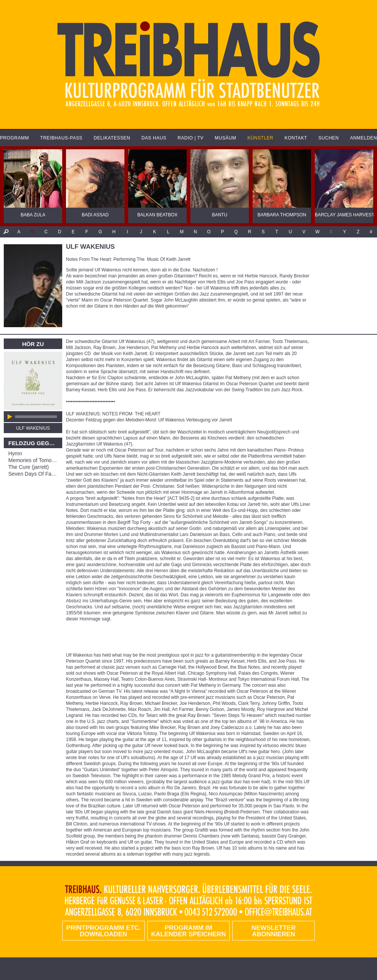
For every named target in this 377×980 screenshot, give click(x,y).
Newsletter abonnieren (274, 931)
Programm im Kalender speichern (188, 931)
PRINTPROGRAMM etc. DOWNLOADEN (103, 931)
